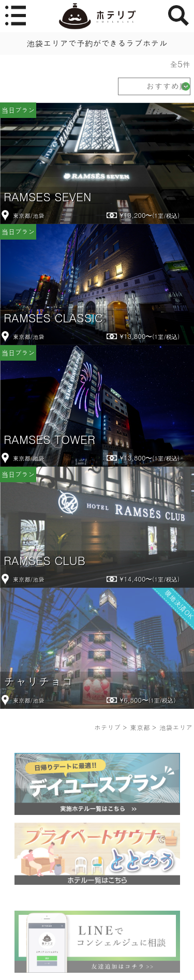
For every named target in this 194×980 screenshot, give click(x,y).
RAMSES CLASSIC (53, 317)
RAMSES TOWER (49, 439)
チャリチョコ (38, 681)
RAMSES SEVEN (48, 196)
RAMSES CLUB (44, 560)
